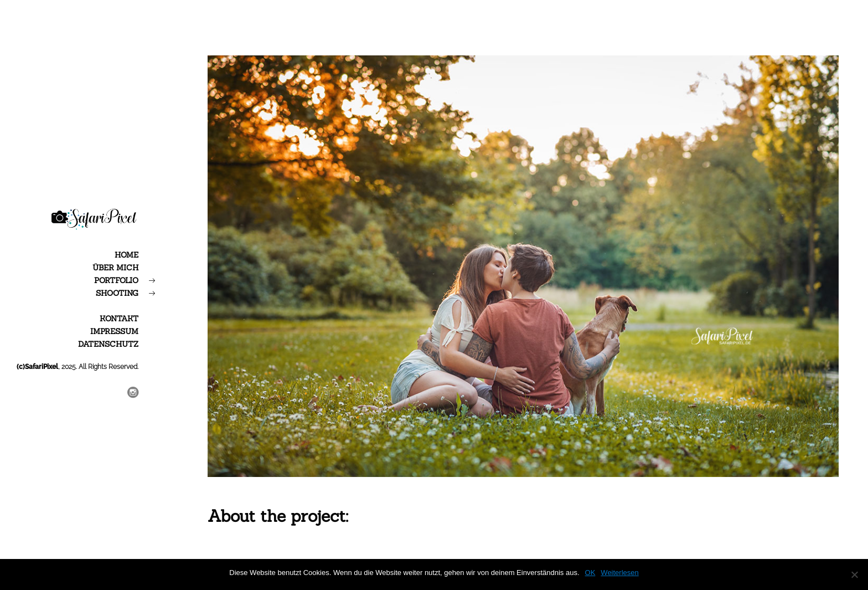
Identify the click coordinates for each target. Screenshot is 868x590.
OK (590, 573)
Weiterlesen (619, 573)
